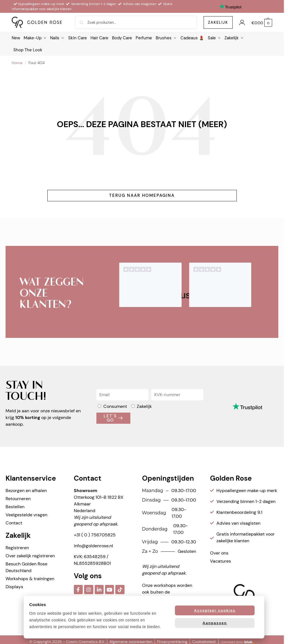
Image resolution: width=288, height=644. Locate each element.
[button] (262, 23)
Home (17, 61)
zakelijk (218, 22)
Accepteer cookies (215, 610)
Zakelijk (144, 405)
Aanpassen (215, 623)
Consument (115, 405)
